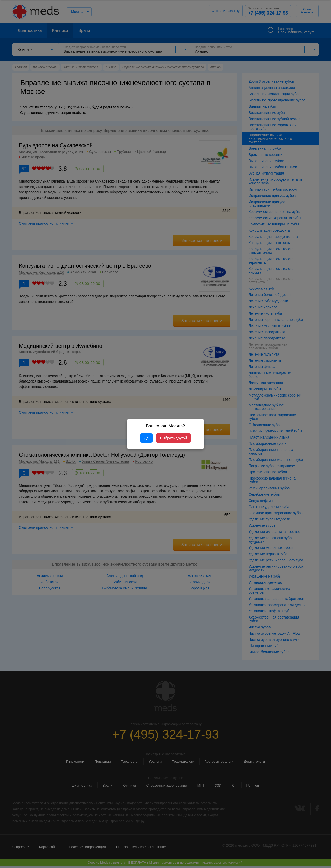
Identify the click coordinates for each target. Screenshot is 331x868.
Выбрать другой (173, 438)
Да (146, 438)
